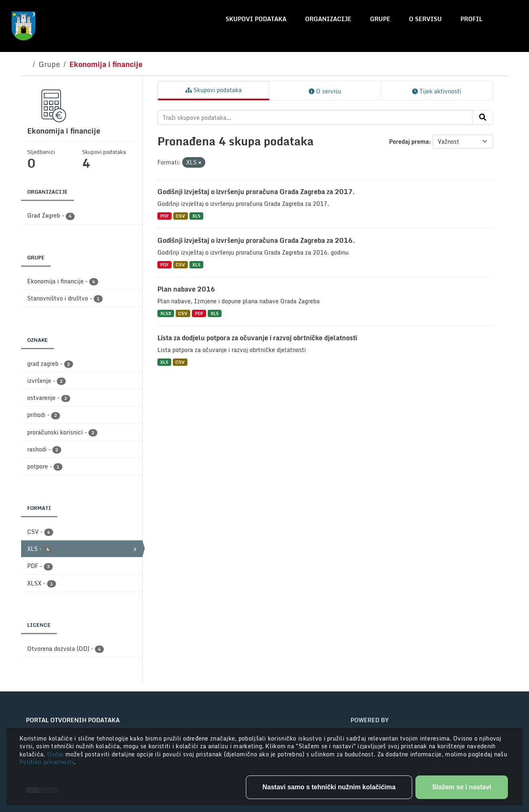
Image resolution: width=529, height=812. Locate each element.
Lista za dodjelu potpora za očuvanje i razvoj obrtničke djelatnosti (257, 338)
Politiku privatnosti (47, 762)
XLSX (166, 313)
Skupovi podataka (256, 19)
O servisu (425, 19)
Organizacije (328, 19)
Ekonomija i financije (106, 64)
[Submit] (483, 117)
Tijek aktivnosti (437, 91)
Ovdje (56, 754)
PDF (165, 216)
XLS (196, 216)
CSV (180, 216)
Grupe (380, 19)
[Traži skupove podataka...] (315, 117)
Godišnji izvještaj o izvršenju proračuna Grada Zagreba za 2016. (256, 240)
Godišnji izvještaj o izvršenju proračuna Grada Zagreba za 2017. (256, 192)
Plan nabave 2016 (186, 289)
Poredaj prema (409, 141)
